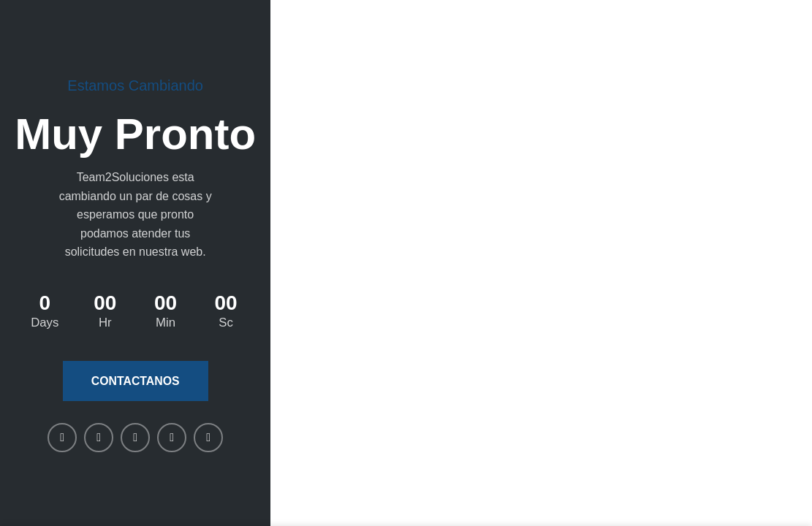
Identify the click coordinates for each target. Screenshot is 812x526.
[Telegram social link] (208, 438)
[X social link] (99, 438)
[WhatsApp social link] (172, 438)
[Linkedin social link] (135, 438)
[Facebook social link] (62, 438)
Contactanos (135, 381)
